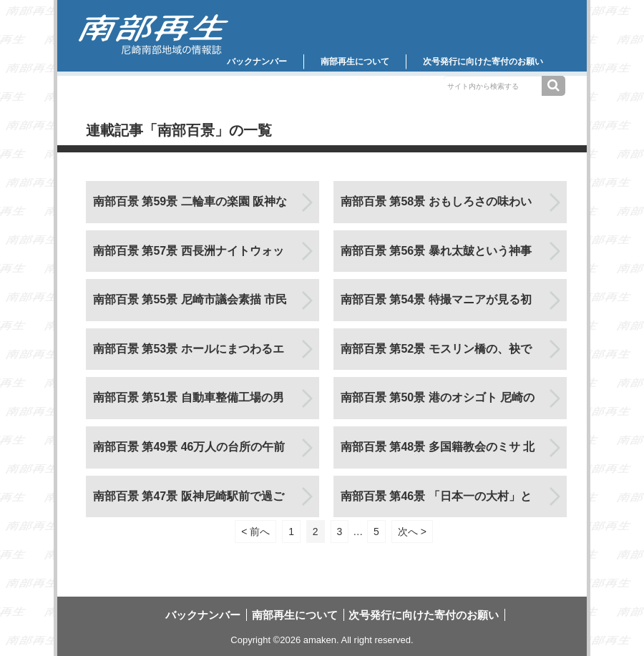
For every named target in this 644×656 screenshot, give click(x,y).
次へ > (412, 532)
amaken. (321, 640)
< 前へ (255, 532)
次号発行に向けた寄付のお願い (483, 62)
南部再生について (355, 62)
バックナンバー (257, 62)
